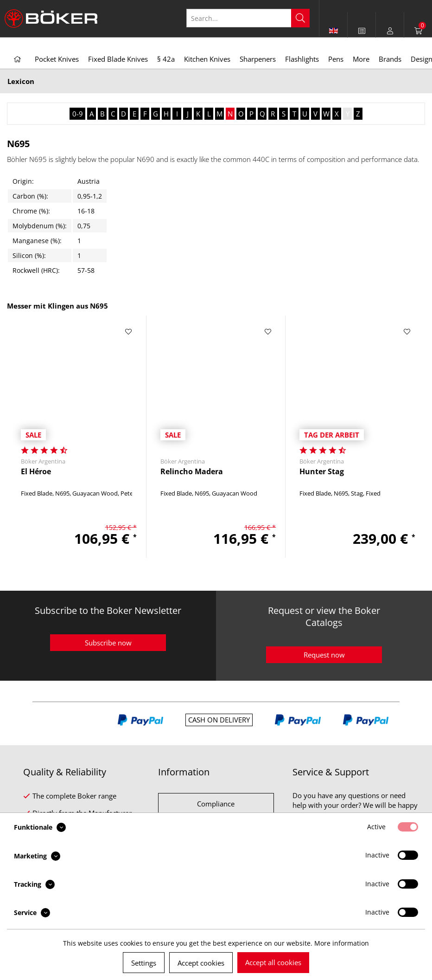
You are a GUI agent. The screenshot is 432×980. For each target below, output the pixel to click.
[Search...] (248, 18)
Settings (144, 963)
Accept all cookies (273, 962)
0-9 (78, 114)
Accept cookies (201, 963)
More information (342, 943)
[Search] (300, 18)
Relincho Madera (192, 472)
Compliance (216, 804)
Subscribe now (108, 643)
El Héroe (36, 472)
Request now (324, 655)
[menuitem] (362, 31)
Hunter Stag (322, 472)
